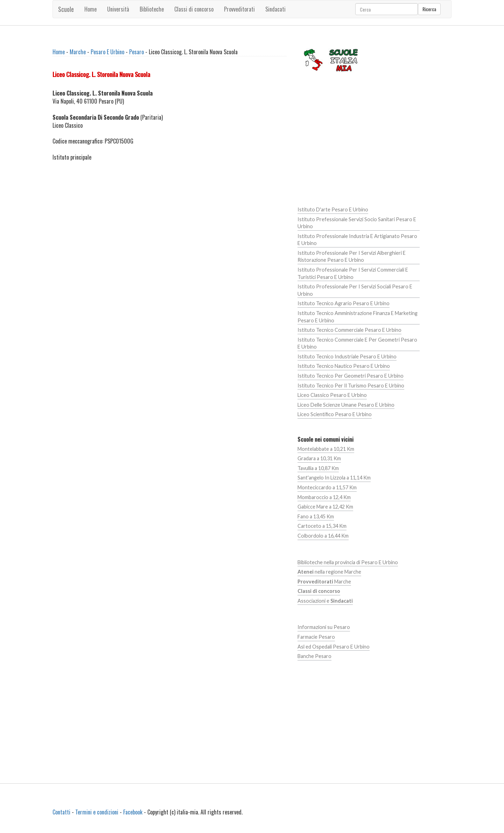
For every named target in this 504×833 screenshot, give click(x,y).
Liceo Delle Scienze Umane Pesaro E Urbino (346, 405)
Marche (78, 52)
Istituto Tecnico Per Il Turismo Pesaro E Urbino (351, 386)
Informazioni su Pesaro (324, 627)
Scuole (66, 9)
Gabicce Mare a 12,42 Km (325, 507)
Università (118, 9)
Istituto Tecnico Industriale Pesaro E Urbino (347, 356)
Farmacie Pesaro (316, 637)
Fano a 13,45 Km (316, 516)
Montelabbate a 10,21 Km (326, 449)
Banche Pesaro (314, 656)
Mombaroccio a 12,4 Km (324, 497)
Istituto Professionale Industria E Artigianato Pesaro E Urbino (357, 240)
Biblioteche (152, 9)
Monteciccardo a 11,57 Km (327, 487)
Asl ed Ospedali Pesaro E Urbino (334, 647)
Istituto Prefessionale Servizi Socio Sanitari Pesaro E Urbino (357, 223)
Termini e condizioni (97, 812)
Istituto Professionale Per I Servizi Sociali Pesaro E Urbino (355, 290)
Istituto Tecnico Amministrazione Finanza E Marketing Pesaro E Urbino (358, 317)
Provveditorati (239, 9)
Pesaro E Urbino (107, 52)
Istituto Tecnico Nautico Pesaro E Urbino (344, 366)
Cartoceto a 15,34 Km (322, 526)
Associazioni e (325, 601)
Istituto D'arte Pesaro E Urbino (333, 209)
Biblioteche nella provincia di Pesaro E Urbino (348, 562)
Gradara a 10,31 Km (319, 458)
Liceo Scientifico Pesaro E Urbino (335, 414)
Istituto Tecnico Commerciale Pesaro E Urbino (349, 330)
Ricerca (429, 9)
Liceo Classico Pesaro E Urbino (332, 395)
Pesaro (136, 52)
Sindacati (275, 9)
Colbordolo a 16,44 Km (323, 536)
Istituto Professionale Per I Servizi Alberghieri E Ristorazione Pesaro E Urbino (352, 257)
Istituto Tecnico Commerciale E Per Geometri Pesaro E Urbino (357, 343)
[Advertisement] (170, 218)
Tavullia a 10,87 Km (318, 468)
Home (90, 9)
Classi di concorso (194, 9)
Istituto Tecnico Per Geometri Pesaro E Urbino (351, 376)
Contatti (61, 812)
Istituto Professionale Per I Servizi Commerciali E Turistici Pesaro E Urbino (353, 273)
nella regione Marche (329, 572)
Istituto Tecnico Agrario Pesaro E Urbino (344, 303)
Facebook (133, 812)
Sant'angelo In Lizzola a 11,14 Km (334, 478)
